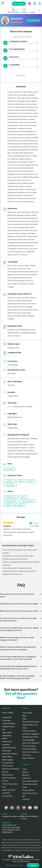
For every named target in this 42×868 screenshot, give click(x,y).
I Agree (33, 865)
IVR (4, 729)
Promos (24, 10)
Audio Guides (7, 757)
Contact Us (27, 778)
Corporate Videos (9, 723)
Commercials (7, 717)
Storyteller (10, 485)
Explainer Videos (8, 726)
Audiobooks (7, 735)
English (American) (22, 37)
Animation (6, 745)
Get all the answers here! (21, 695)
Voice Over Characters (31, 752)
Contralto (9, 469)
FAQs (24, 719)
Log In (25, 769)
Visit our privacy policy (21, 861)
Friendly (9, 505)
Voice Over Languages (31, 734)
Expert (21, 481)
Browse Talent (13, 10)
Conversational (27, 501)
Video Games (7, 732)
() (23, 22)
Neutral (20, 505)
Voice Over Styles (29, 746)
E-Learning (6, 720)
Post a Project (19, 4)
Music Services (8, 775)
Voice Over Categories (31, 743)
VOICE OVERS (8, 713)
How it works (27, 713)
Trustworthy (11, 497)
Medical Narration (9, 748)
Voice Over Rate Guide (31, 722)
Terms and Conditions (30, 781)
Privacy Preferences (14, 865)
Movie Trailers (8, 766)
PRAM (5, 738)
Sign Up (25, 772)
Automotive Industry (10, 754)
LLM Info (26, 799)
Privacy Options (28, 790)
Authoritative (11, 501)
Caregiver (10, 481)
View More (21, 75)
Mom (31, 481)
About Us (26, 775)
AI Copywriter (7, 796)
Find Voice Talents (29, 731)
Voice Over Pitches (30, 749)
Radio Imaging (8, 760)
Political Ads (7, 742)
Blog (24, 716)
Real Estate (6, 751)
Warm (23, 497)
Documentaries (8, 763)
